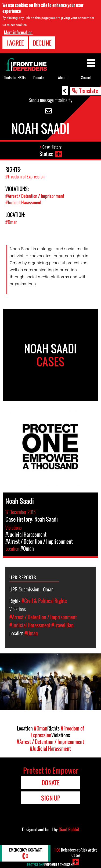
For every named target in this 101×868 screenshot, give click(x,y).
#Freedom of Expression (25, 177)
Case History (52, 147)
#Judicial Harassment (23, 202)
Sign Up (51, 798)
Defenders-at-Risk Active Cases (76, 852)
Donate (39, 77)
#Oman (11, 222)
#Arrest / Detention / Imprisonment (35, 196)
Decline (42, 43)
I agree (15, 43)
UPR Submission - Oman (31, 589)
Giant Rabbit (69, 829)
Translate (89, 91)
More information (18, 32)
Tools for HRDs (15, 77)
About (62, 77)
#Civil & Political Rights (44, 601)
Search (86, 77)
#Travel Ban (62, 625)
